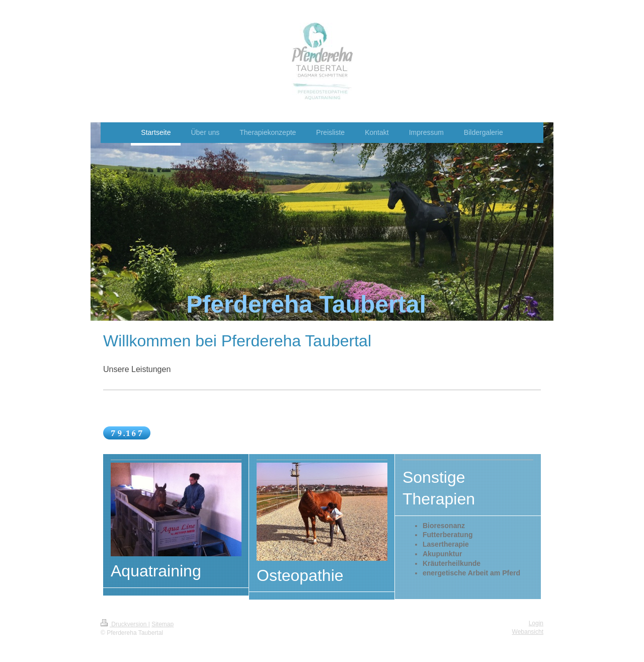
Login (536, 623)
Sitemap (163, 624)
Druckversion (125, 624)
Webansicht (528, 632)
